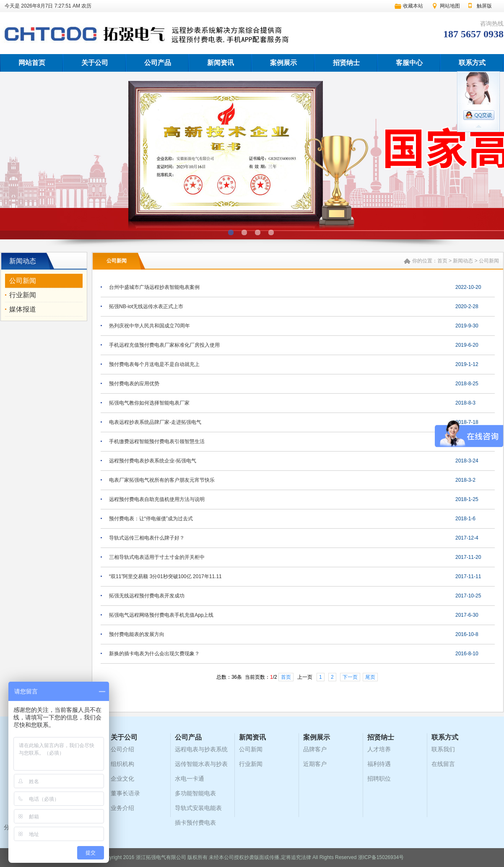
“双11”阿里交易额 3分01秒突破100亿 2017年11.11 (165, 576)
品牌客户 (315, 749)
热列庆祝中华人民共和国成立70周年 (149, 326)
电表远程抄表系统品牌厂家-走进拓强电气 (155, 422)
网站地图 (450, 6)
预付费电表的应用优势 (134, 384)
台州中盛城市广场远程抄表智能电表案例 (154, 287)
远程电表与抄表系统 (201, 749)
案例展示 (283, 63)
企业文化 (122, 779)
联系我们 (443, 749)
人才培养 (379, 749)
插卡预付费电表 (195, 823)
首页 (442, 261)
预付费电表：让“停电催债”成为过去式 (151, 519)
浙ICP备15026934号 (381, 857)
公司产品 (158, 63)
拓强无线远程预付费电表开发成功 (147, 596)
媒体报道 (23, 309)
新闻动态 (463, 261)
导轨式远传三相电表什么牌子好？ (147, 538)
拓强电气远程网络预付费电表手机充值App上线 (161, 615)
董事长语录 (125, 793)
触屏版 (484, 6)
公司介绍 (122, 749)
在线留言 (443, 764)
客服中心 (409, 63)
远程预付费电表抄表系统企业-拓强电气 (153, 461)
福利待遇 (379, 764)
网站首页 (32, 63)
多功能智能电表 (195, 793)
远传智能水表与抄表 (201, 764)
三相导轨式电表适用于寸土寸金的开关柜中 (157, 557)
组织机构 (122, 764)
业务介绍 (122, 808)
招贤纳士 (346, 63)
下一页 (350, 677)
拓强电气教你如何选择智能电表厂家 (149, 403)
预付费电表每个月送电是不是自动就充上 (154, 364)
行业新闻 (23, 295)
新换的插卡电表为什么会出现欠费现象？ (154, 654)
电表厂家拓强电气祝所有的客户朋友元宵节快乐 (162, 480)
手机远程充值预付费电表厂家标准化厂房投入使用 (164, 345)
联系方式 (472, 63)
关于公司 (95, 63)
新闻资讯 (221, 63)
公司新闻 (23, 281)
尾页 (370, 677)
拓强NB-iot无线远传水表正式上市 (146, 306)
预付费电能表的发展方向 (137, 634)
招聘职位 (379, 779)
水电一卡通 (190, 779)
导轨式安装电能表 (198, 808)
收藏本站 (413, 6)
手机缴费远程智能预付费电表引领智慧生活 (157, 441)
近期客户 (315, 764)
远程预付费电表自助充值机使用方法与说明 (157, 499)
